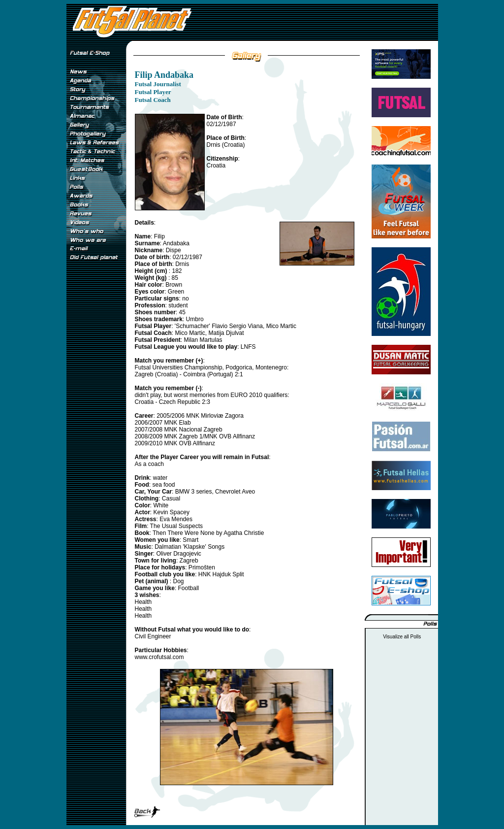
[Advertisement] (96, 428)
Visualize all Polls (402, 637)
